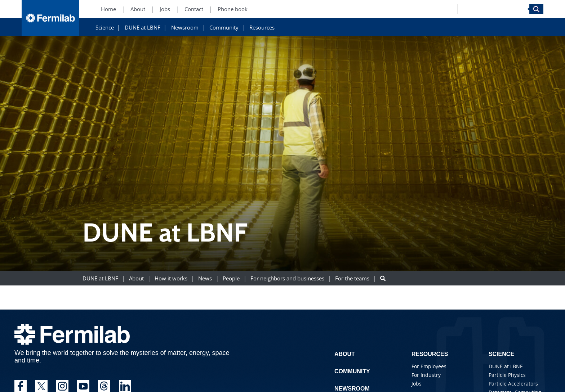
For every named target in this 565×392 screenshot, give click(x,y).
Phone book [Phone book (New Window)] (233, 9)
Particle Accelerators (513, 384)
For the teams (352, 278)
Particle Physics (507, 375)
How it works (171, 278)
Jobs (417, 384)
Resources (262, 28)
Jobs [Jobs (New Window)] (165, 9)
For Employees (429, 366)
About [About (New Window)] (138, 9)
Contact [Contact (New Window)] (194, 9)
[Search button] (383, 278)
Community (224, 28)
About (136, 278)
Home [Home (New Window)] (108, 9)
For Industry (426, 375)
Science (105, 28)
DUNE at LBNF (143, 28)
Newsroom (185, 28)
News (205, 278)
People (231, 278)
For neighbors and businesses (287, 278)
